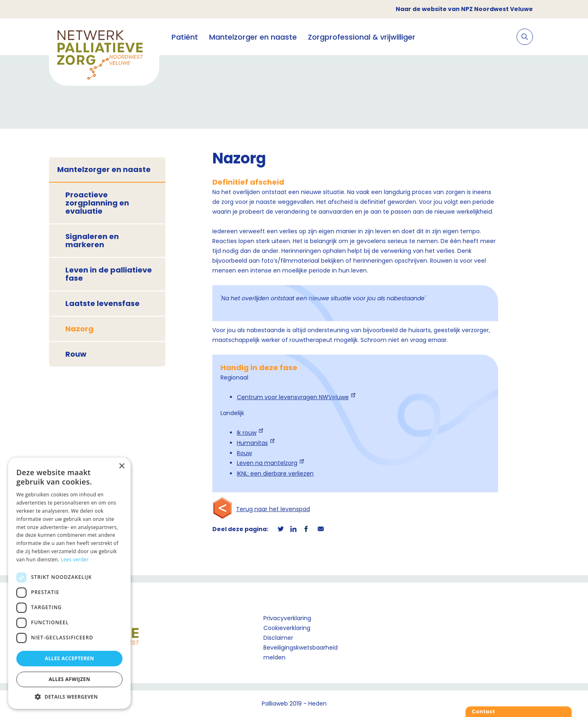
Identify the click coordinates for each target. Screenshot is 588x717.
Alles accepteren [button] (70, 658)
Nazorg (79, 329)
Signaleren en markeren (92, 240)
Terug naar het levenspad (273, 509)
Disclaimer (278, 638)
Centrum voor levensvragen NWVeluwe (293, 397)
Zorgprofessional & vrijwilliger (362, 37)
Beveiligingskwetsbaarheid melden (301, 652)
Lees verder (75, 560)
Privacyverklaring (287, 618)
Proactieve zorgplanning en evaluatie (97, 203)
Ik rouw (247, 433)
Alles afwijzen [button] (69, 679)
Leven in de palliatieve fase (109, 274)
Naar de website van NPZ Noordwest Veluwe (464, 9)
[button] (69, 697)
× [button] (121, 466)
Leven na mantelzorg (267, 463)
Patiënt (185, 37)
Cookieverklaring (287, 628)
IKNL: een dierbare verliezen (275, 474)
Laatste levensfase (102, 303)
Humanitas (252, 443)
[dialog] (69, 583)
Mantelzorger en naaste (253, 37)
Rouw (76, 354)
